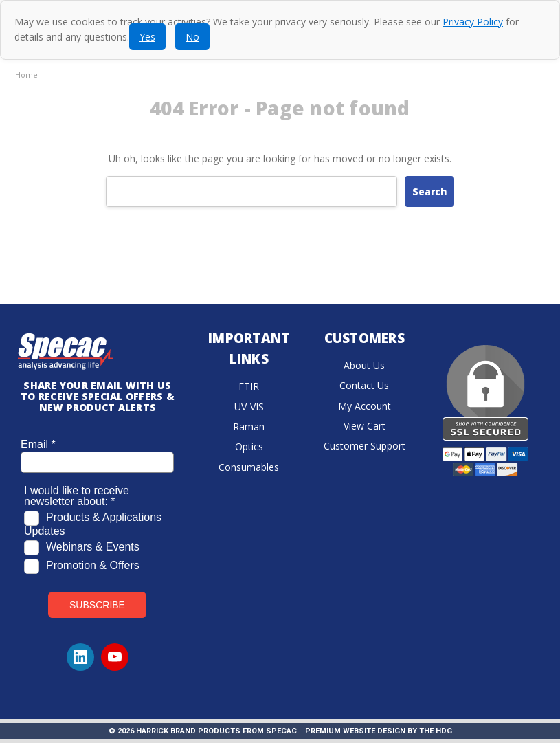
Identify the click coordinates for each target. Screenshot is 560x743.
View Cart (365, 426)
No (192, 37)
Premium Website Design (355, 731)
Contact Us (364, 385)
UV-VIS (249, 407)
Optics (249, 446)
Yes (147, 37)
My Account (365, 406)
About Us (364, 365)
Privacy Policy (473, 22)
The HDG (436, 731)
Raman (249, 426)
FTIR (249, 386)
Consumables (249, 467)
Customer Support (365, 446)
